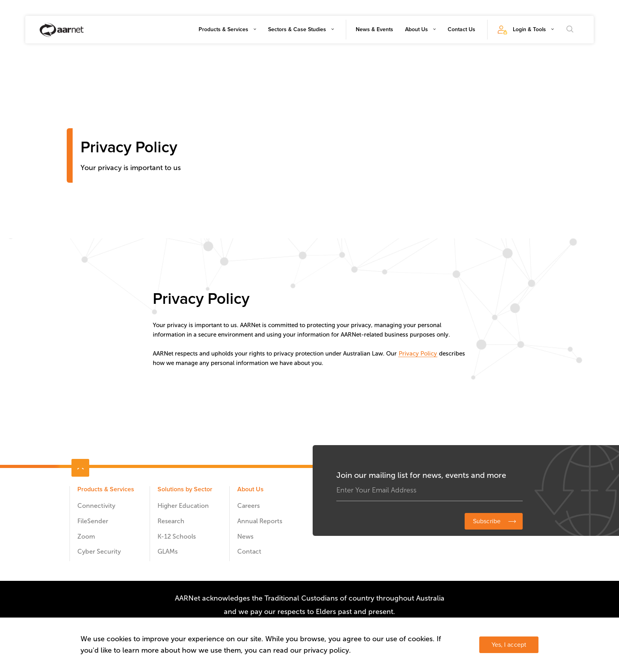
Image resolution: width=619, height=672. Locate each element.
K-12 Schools (177, 536)
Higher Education (183, 506)
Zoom (86, 536)
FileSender (93, 521)
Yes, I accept (509, 645)
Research (171, 521)
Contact (249, 551)
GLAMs (168, 551)
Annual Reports (260, 521)
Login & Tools (529, 29)
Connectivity (96, 506)
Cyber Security (99, 551)
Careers (249, 506)
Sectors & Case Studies (297, 29)
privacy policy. (327, 650)
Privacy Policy (418, 354)
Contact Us (461, 29)
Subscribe (487, 521)
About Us (416, 29)
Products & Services (223, 29)
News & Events (374, 29)
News (245, 536)
